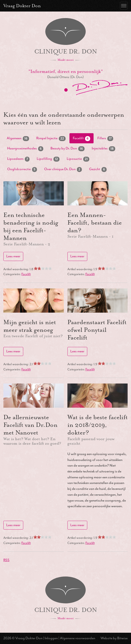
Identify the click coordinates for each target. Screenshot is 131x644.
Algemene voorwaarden (78, 638)
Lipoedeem (18, 159)
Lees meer (13, 256)
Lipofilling (48, 159)
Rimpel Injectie (51, 138)
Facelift (82, 138)
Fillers (105, 138)
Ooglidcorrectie (22, 169)
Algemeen (18, 138)
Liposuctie (78, 159)
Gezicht (98, 169)
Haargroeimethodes (25, 149)
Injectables (103, 149)
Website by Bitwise (114, 638)
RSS (6, 560)
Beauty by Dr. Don (68, 149)
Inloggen (51, 638)
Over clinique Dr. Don (63, 169)
